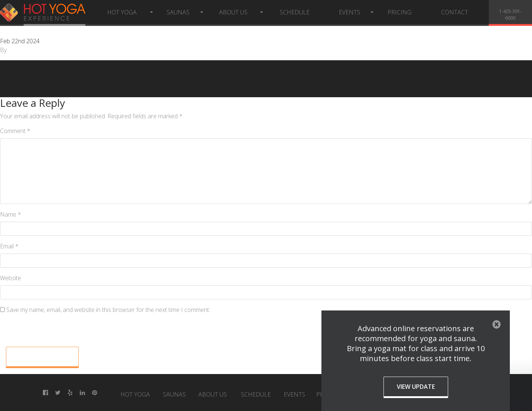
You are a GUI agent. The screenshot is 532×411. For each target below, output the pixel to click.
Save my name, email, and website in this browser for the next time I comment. (108, 310)
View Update (416, 387)
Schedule (295, 12)
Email (9, 246)
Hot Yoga (122, 12)
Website (11, 278)
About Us (233, 12)
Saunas (178, 12)
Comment (15, 131)
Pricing (400, 12)
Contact (455, 12)
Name (11, 214)
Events (349, 12)
